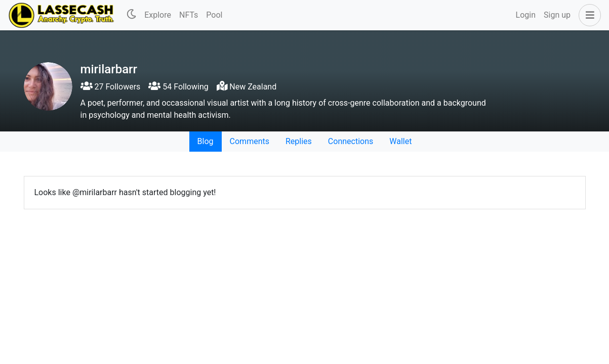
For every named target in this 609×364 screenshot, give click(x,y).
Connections (351, 141)
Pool (214, 15)
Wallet (400, 141)
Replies (299, 141)
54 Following (178, 87)
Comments (250, 141)
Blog (206, 141)
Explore (158, 15)
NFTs (189, 15)
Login (526, 15)
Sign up (557, 15)
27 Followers (111, 87)
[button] (588, 15)
